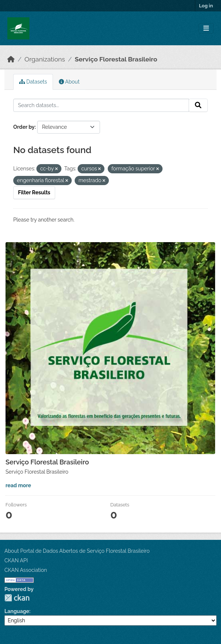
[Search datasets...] (101, 105)
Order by (24, 127)
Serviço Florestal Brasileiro (116, 59)
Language (17, 611)
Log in (206, 6)
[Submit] (198, 105)
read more (18, 485)
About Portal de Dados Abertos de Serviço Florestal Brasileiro (77, 551)
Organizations (45, 59)
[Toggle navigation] (206, 29)
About (69, 82)
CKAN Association (26, 570)
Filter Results (34, 192)
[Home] (11, 59)
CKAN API (16, 560)
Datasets (33, 82)
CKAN (17, 598)
